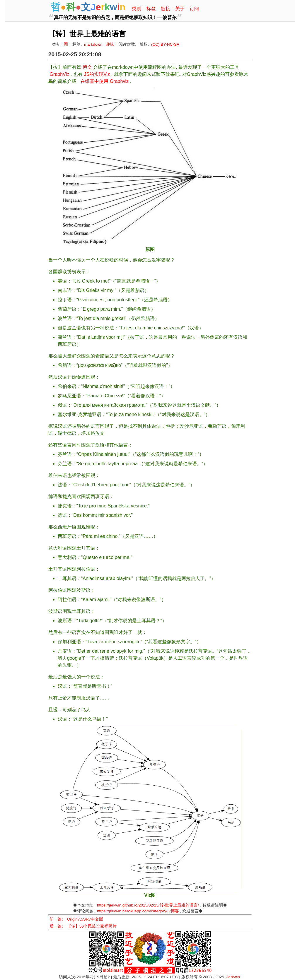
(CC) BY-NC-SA (165, 44)
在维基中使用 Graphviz (104, 81)
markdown (93, 44)
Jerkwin (233, 977)
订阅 (194, 9)
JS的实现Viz (97, 74)
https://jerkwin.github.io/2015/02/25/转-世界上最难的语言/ (148, 905)
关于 (180, 9)
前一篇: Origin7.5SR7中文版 (76, 919)
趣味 (110, 44)
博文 (87, 67)
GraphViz (59, 74)
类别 (137, 9)
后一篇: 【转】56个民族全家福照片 (83, 926)
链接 (166, 9)
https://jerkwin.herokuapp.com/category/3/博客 (138, 911)
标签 (151, 9)
